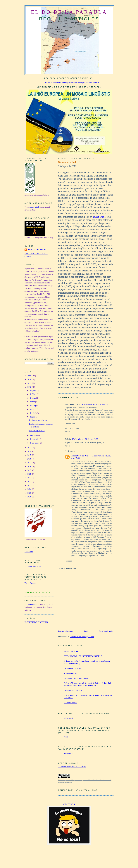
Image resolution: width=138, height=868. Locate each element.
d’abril (33, 402)
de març (33, 398)
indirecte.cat (68, 718)
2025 (30, 493)
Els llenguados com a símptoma (76, 678)
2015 (30, 455)
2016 (30, 459)
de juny (33, 409)
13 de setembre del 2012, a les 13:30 (95, 404)
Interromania (68, 753)
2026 (30, 497)
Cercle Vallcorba (33, 604)
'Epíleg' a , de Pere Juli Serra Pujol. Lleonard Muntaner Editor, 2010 (87, 684)
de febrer (33, 394)
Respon (68, 432)
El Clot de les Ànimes (33, 566)
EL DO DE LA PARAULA (69, 12)
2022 (30, 482)
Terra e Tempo (30, 583)
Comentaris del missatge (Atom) (82, 637)
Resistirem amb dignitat (38, 420)
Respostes (71, 451)
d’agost (33, 417)
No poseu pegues (70, 673)
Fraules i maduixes (71, 651)
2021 (30, 478)
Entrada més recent (65, 631)
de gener (33, 390)
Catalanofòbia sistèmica (73, 690)
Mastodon (69, 804)
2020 (30, 474)
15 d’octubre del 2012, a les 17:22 (85, 439)
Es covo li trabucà (70, 703)
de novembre (35, 439)
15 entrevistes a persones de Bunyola (72, 767)
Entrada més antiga (106, 631)
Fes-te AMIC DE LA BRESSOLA (38, 592)
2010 (30, 379)
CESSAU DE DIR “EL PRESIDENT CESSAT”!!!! (83, 656)
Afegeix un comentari (68, 568)
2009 (30, 376)
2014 (30, 451)
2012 (30, 387)
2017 (30, 463)
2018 (30, 466)
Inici (86, 631)
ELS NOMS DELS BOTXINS (36, 622)
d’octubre (34, 435)
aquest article (99, 217)
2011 (30, 383)
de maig (33, 405)
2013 (30, 448)
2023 (30, 485)
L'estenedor (29, 552)
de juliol (33, 413)
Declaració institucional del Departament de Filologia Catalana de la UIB (72, 82)
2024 (30, 489)
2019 (30, 470)
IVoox (66, 737)
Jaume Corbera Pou (80, 456)
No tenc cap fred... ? (69, 162)
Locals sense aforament (73, 668)
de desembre (35, 443)
